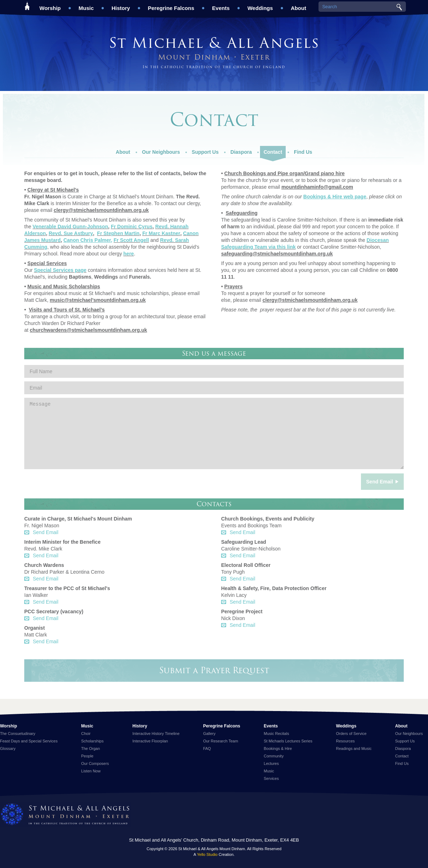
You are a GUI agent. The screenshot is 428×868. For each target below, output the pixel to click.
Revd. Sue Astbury (71, 233)
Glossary (8, 748)
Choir (86, 734)
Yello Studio (207, 854)
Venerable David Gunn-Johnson (70, 227)
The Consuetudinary (18, 734)
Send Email (46, 532)
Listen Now (91, 771)
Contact (273, 152)
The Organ (91, 748)
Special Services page (60, 270)
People (87, 756)
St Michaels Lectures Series (288, 741)
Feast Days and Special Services (29, 741)
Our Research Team (220, 741)
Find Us (303, 150)
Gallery (209, 734)
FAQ (207, 748)
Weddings (260, 6)
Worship (50, 6)
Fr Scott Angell (131, 240)
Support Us (205, 150)
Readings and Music (354, 748)
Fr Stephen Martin (118, 233)
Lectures (271, 763)
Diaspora (241, 150)
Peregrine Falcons (171, 6)
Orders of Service (351, 734)
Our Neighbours (161, 150)
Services (271, 778)
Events (221, 6)
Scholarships (93, 741)
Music (86, 6)
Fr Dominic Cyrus (132, 227)
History (121, 6)
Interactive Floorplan (150, 741)
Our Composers (95, 763)
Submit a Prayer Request (214, 670)
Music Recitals (277, 734)
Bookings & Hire (278, 748)
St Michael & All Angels (214, 43)
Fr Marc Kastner (161, 233)
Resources (345, 741)
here (129, 254)
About (298, 6)
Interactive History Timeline (156, 734)
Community (274, 756)
